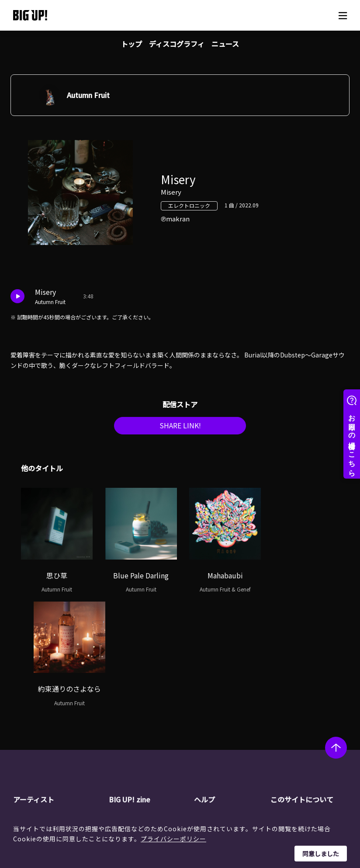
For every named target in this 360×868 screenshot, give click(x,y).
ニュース (225, 44)
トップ (132, 44)
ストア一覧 (225, 716)
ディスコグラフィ (177, 44)
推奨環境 (222, 749)
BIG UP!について (233, 704)
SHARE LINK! (180, 428)
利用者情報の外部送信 (316, 738)
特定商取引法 (304, 727)
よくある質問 (228, 727)
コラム (134, 716)
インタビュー (143, 727)
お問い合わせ (228, 760)
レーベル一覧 (47, 716)
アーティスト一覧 (53, 704)
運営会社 (298, 704)
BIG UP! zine (130, 686)
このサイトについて (301, 686)
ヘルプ (204, 686)
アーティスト (34, 686)
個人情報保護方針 (310, 716)
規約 (216, 738)
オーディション (146, 738)
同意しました (321, 854)
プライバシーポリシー (173, 839)
